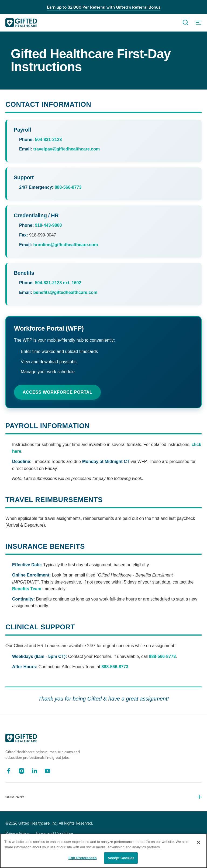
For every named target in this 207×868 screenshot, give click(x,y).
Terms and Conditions (55, 833)
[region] (103, 851)
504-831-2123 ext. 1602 (58, 283)
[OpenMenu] (198, 23)
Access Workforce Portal (57, 392)
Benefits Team (27, 589)
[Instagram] (22, 771)
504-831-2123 (49, 140)
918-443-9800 (49, 225)
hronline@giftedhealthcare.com (65, 245)
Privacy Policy (17, 833)
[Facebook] (9, 771)
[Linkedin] (34, 771)
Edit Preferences (83, 858)
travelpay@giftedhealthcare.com (66, 149)
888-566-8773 (68, 187)
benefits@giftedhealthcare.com (65, 292)
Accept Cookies (121, 858)
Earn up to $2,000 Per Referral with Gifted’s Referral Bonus (104, 7)
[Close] (198, 842)
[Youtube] (47, 771)
